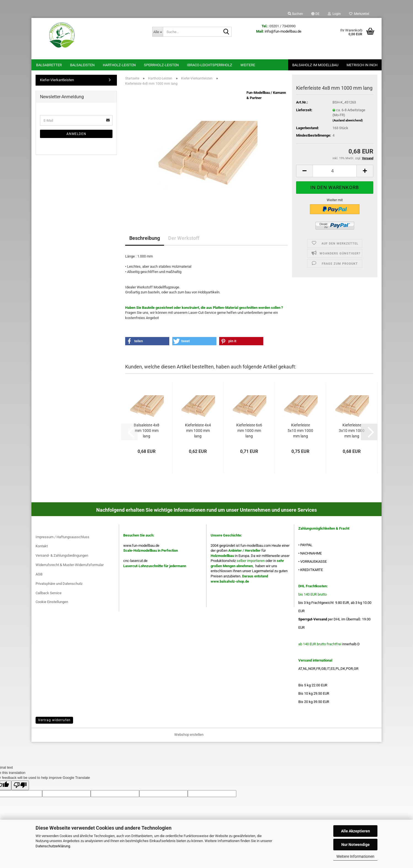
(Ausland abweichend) (348, 120)
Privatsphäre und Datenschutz (59, 584)
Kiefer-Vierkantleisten (57, 80)
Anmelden (76, 134)
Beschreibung (145, 238)
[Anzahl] (335, 171)
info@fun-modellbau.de (283, 31)
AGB (39, 574)
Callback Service (49, 593)
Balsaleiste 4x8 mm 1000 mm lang (147, 431)
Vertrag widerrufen (54, 720)
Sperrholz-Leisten (161, 65)
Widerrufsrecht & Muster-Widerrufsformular (70, 565)
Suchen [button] (295, 14)
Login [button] (334, 14)
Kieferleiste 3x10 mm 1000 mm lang (352, 431)
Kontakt (42, 546)
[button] (315, 14)
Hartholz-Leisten (119, 65)
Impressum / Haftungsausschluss (62, 537)
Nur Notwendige (356, 845)
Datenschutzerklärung (53, 846)
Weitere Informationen (355, 856)
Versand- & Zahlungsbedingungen (62, 555)
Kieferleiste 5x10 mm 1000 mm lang (300, 431)
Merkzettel (359, 14)
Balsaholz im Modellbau (315, 65)
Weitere (248, 65)
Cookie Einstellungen (52, 602)
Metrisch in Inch (362, 65)
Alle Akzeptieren (356, 831)
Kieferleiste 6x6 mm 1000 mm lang (249, 431)
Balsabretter (49, 65)
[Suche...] (158, 32)
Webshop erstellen (189, 735)
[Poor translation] (20, 785)
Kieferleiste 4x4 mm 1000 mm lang (198, 431)
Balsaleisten (82, 65)
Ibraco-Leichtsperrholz (210, 65)
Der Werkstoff (184, 238)
